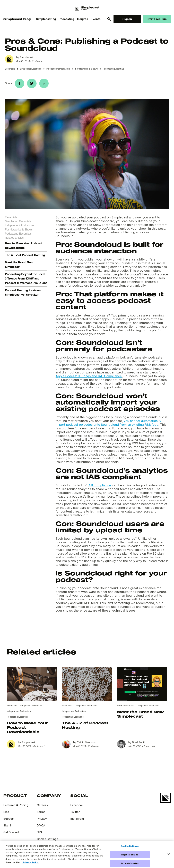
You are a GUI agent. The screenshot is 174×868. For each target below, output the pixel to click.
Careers (42, 806)
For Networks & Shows (86, 69)
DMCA (41, 827)
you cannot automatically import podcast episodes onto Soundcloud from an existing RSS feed (108, 424)
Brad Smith (139, 744)
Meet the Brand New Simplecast (141, 715)
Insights (82, 19)
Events (96, 19)
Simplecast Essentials (31, 69)
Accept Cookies (130, 863)
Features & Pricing (16, 806)
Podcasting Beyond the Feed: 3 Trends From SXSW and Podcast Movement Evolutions (26, 280)
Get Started (11, 833)
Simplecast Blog (17, 19)
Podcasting (66, 19)
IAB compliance (99, 487)
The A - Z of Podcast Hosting (25, 256)
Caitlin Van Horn (87, 744)
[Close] (169, 854)
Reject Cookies (130, 855)
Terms (41, 813)
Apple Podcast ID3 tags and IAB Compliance (89, 377)
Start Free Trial (157, 19)
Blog (6, 813)
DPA (40, 833)
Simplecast (26, 57)
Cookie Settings (47, 840)
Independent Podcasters (58, 69)
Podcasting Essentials (113, 69)
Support (9, 820)
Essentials (10, 69)
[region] (87, 854)
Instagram (77, 820)
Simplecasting (46, 19)
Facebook (77, 806)
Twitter (75, 813)
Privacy (42, 820)
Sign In (127, 19)
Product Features (126, 707)
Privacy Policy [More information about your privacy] (31, 862)
